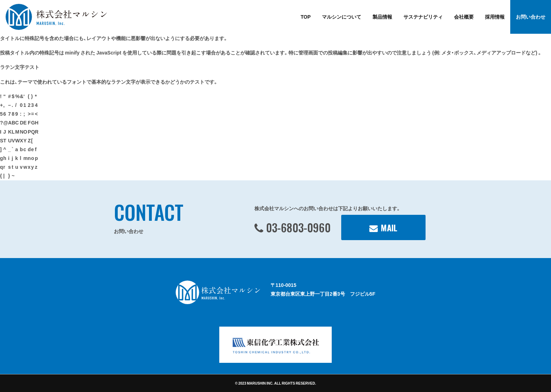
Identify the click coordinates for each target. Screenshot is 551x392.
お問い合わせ (531, 17)
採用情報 (495, 17)
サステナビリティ (423, 17)
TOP (306, 17)
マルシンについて (342, 17)
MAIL (389, 227)
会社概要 (464, 17)
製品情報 (382, 17)
